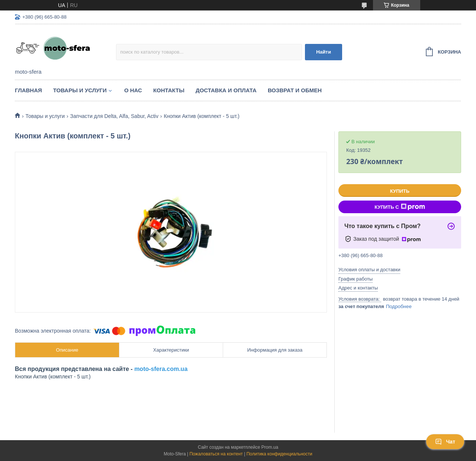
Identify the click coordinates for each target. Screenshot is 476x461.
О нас (133, 90)
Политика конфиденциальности (279, 454)
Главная (28, 90)
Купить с (400, 207)
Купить (400, 191)
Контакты (169, 90)
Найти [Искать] (324, 52)
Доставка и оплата (226, 90)
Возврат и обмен (295, 90)
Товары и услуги (80, 90)
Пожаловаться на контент (216, 454)
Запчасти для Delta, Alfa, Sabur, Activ (114, 116)
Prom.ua (270, 447)
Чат (445, 442)
